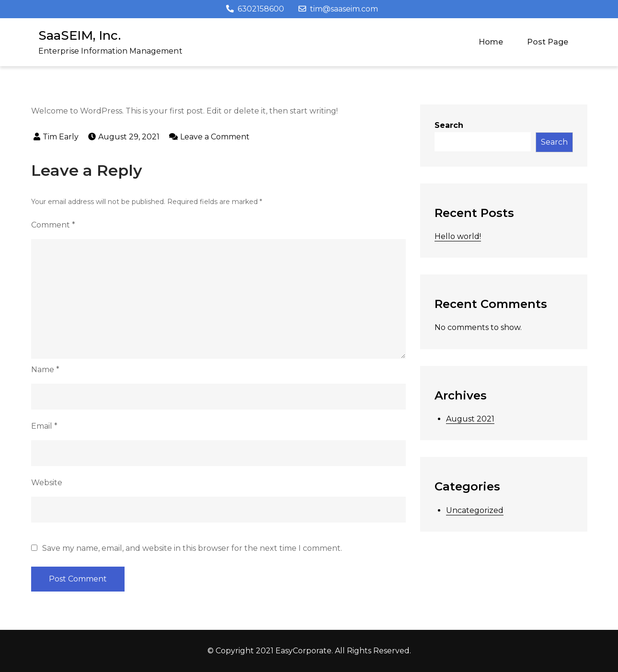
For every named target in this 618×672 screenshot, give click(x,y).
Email (44, 426)
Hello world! (458, 236)
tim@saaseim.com (338, 9)
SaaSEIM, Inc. (80, 35)
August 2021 (470, 419)
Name (45, 370)
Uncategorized (475, 510)
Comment (53, 225)
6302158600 (255, 9)
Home (491, 42)
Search (449, 125)
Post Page (548, 42)
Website (47, 483)
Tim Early (61, 137)
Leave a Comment (215, 137)
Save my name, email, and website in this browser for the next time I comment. (192, 548)
